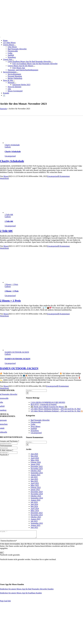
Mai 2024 (34, 506)
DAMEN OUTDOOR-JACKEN (17, 352)
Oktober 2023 (36, 517)
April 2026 (35, 458)
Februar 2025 (36, 487)
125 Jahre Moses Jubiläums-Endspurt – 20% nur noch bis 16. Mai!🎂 (57, 411)
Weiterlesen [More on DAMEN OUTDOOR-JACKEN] (4, 388)
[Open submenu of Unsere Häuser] (15, 45)
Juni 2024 (34, 504)
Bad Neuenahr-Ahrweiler (40, 420)
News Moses (35, 426)
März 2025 (35, 485)
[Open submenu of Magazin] (15, 83)
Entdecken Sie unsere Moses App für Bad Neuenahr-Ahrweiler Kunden (27, 590)
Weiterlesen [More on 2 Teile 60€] (4, 248)
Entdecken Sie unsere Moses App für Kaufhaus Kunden (21, 594)
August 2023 (35, 519)
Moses (6, 176)
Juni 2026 (34, 454)
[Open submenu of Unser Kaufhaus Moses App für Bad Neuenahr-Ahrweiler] (52, 62)
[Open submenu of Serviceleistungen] (17, 73)
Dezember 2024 (37, 492)
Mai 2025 (34, 481)
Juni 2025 (34, 479)
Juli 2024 (34, 502)
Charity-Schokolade (12, 145)
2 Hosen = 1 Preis (11, 284)
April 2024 (35, 508)
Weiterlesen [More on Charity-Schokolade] (4, 178)
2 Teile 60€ (9, 215)
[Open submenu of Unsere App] (13, 60)
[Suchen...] (36, 391)
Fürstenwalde (36, 422)
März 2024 (35, 511)
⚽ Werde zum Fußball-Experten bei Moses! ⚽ (49, 407)
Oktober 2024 (36, 496)
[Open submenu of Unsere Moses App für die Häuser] (34, 66)
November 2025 (37, 469)
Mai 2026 (34, 456)
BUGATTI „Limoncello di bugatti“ (44, 404)
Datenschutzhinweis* (9, 542)
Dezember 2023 (37, 513)
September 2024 (37, 498)
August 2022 (35, 525)
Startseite (4, 109)
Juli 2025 (34, 477)
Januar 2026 (35, 464)
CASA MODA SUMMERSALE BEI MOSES (48, 402)
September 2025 (37, 473)
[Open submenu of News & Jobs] (14, 81)
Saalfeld (34, 428)
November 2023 (37, 515)
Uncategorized (10, 156)
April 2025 (35, 483)
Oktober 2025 (36, 471)
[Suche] (27, 393)
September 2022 (37, 523)
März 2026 (35, 460)
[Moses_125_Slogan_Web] (42, 29)
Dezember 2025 (37, 466)
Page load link (5, 602)
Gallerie (8, 147)
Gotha (33, 424)
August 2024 (35, 500)
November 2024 (37, 494)
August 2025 (35, 475)
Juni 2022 (34, 527)
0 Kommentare (64, 176)
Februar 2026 (36, 462)
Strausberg (35, 431)
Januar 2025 (35, 490)
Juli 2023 (34, 521)
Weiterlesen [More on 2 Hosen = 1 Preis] (4, 316)
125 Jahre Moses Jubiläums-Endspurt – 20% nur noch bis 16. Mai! (56, 409)
